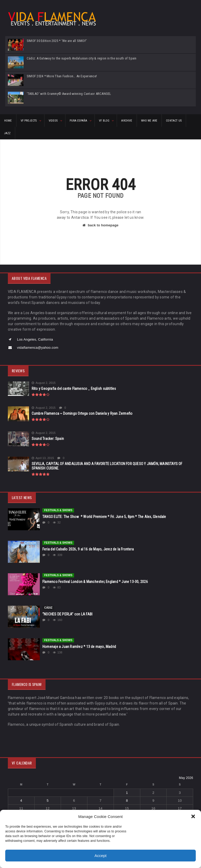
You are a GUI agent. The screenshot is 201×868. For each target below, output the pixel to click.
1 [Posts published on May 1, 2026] (127, 793)
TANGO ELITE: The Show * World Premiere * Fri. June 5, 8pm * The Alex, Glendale (104, 517)
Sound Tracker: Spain (48, 439)
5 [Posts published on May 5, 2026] (48, 801)
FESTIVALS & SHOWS (58, 510)
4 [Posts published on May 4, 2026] (21, 801)
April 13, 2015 (43, 458)
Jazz (7, 133)
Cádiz (48, 608)
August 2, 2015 (44, 383)
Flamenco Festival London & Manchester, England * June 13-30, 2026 (95, 582)
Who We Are (149, 121)
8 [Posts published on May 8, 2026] (127, 801)
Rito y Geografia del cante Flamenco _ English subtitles (74, 389)
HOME (8, 121)
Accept (100, 856)
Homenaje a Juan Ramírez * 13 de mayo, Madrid (79, 647)
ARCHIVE (127, 121)
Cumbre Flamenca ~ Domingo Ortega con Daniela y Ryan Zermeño (82, 413)
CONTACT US (174, 121)
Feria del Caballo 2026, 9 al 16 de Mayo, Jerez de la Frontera (88, 549)
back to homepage (100, 225)
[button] (193, 816)
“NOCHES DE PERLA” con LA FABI (67, 614)
